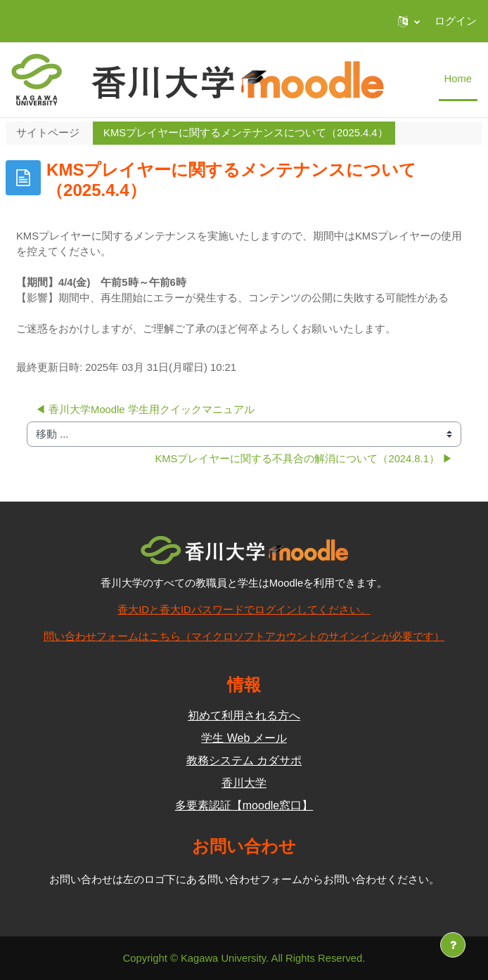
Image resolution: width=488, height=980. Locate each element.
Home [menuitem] (458, 79)
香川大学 (244, 783)
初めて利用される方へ (244, 716)
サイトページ (48, 133)
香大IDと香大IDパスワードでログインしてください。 (244, 610)
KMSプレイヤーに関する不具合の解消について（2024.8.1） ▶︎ (304, 459)
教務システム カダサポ (244, 760)
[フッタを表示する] (453, 945)
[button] (409, 21)
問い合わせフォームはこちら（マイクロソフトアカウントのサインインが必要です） (244, 636)
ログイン (456, 21)
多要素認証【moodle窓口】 (244, 805)
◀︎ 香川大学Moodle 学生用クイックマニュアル (145, 410)
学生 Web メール (244, 738)
